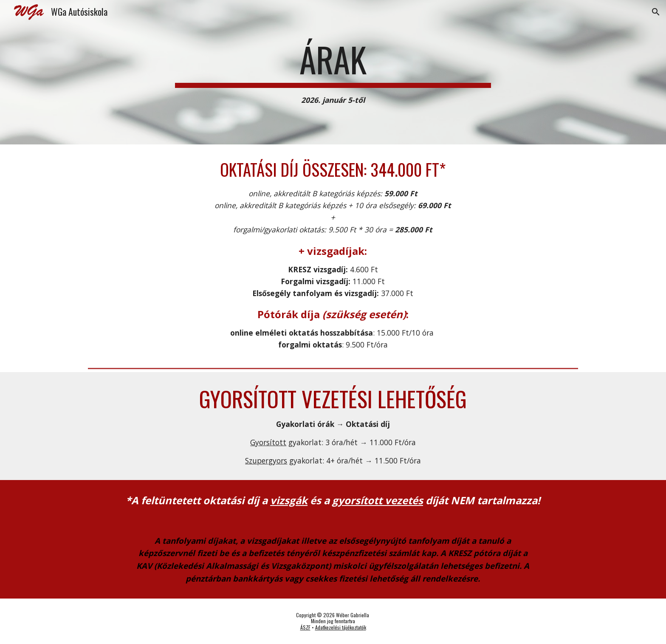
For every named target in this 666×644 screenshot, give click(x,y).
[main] (333, 72)
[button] (656, 12)
